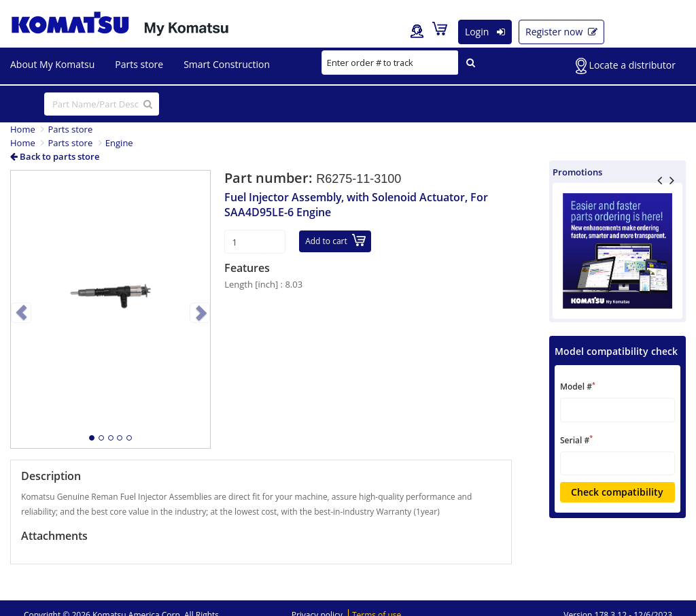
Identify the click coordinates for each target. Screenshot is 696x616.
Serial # (576, 440)
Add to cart (335, 240)
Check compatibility (617, 492)
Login (485, 32)
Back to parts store (55, 156)
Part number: (270, 178)
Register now (561, 32)
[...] (102, 104)
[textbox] (617, 410)
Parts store (70, 129)
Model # (578, 387)
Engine (119, 143)
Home (23, 129)
